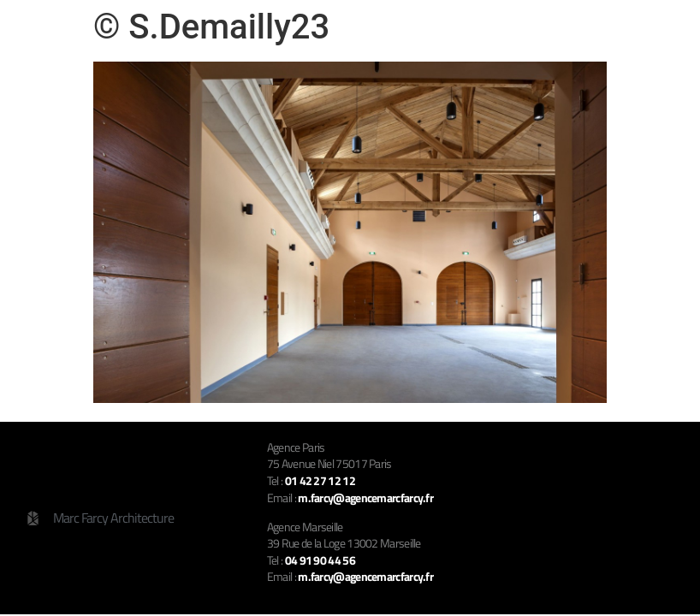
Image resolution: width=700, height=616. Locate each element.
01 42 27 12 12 (320, 480)
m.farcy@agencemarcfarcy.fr (365, 576)
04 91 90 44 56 (320, 560)
